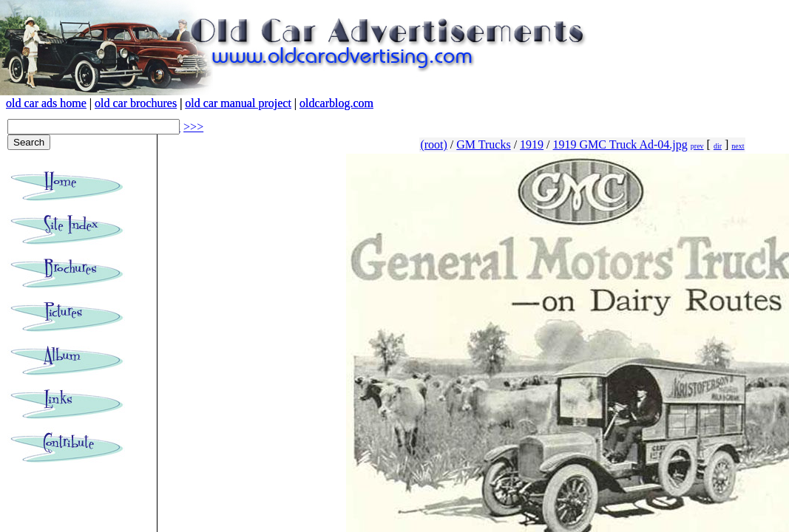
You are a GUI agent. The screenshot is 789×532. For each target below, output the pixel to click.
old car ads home (46, 103)
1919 (532, 144)
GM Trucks (483, 144)
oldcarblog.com (336, 103)
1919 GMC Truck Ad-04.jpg (620, 144)
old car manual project (238, 103)
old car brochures (136, 103)
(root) (433, 144)
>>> (193, 127)
